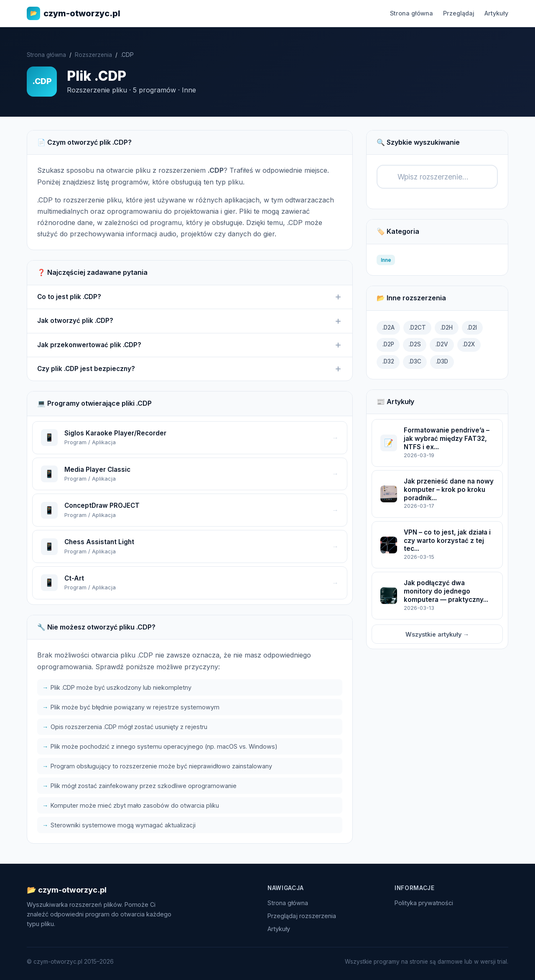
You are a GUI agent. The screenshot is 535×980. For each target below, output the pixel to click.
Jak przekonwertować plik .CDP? (190, 345)
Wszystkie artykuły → (437, 634)
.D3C (415, 361)
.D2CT (418, 328)
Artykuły (496, 13)
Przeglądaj (459, 13)
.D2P (388, 344)
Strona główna (411, 13)
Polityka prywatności (424, 903)
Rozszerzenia (93, 55)
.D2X (469, 344)
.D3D (442, 361)
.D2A (389, 328)
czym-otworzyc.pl (74, 13)
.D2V (442, 344)
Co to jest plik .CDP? (190, 297)
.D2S (415, 344)
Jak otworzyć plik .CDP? (190, 321)
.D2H (447, 328)
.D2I (472, 328)
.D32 (388, 361)
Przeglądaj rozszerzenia (302, 916)
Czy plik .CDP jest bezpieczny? (190, 369)
